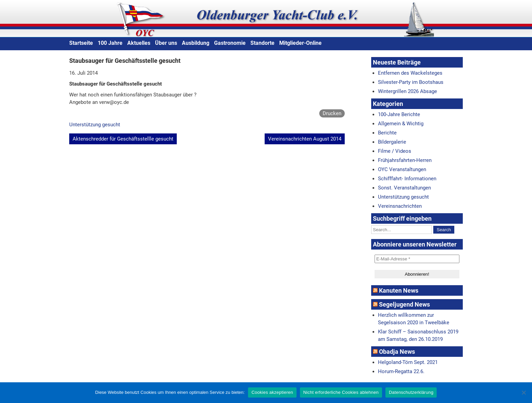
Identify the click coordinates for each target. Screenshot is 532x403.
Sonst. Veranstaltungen (404, 188)
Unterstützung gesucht (95, 125)
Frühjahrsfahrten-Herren (405, 160)
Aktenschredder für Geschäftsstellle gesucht (123, 139)
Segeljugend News (404, 304)
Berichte (387, 133)
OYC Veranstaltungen (402, 169)
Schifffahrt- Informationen (407, 179)
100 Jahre (110, 43)
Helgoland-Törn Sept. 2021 (408, 362)
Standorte (262, 43)
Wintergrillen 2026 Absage (407, 91)
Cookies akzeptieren (272, 392)
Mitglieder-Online (300, 43)
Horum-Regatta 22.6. (401, 371)
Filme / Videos (395, 151)
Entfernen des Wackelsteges (410, 73)
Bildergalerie (392, 142)
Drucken (332, 113)
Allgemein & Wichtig (401, 124)
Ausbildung (196, 43)
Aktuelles (139, 43)
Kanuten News (399, 290)
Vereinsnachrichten (400, 206)
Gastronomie (230, 43)
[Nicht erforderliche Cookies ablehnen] (524, 392)
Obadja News (397, 352)
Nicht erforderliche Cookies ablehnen (341, 392)
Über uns (166, 43)
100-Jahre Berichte (399, 114)
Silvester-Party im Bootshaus (411, 82)
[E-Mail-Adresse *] (417, 259)
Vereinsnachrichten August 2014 (305, 139)
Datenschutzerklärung (411, 392)
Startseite (81, 43)
